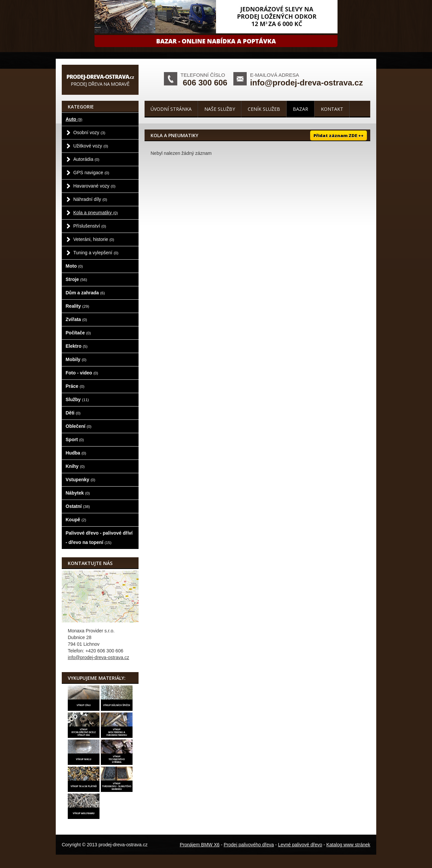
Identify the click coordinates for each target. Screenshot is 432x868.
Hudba (76, 453)
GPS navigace (91, 173)
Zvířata (76, 319)
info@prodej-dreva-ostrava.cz (306, 83)
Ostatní (78, 506)
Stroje (76, 279)
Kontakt (332, 109)
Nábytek (78, 493)
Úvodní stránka (171, 109)
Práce (75, 386)
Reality (78, 306)
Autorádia (86, 159)
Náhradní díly (90, 199)
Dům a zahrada (85, 293)
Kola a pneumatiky (96, 213)
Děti (73, 413)
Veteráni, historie (94, 239)
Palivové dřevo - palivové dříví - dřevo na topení (99, 538)
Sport (75, 440)
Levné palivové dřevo (300, 845)
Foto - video (82, 373)
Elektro (77, 346)
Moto (74, 266)
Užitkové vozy (91, 146)
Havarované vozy (94, 186)
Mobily (76, 359)
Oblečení (79, 426)
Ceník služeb (264, 109)
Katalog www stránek (348, 845)
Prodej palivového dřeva (249, 845)
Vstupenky (81, 480)
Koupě (76, 520)
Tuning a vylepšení (96, 253)
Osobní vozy (89, 132)
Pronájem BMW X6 (200, 845)
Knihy (75, 466)
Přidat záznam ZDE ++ (339, 135)
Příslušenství (90, 226)
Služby (77, 399)
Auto (74, 119)
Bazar (300, 109)
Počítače (78, 333)
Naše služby (220, 109)
